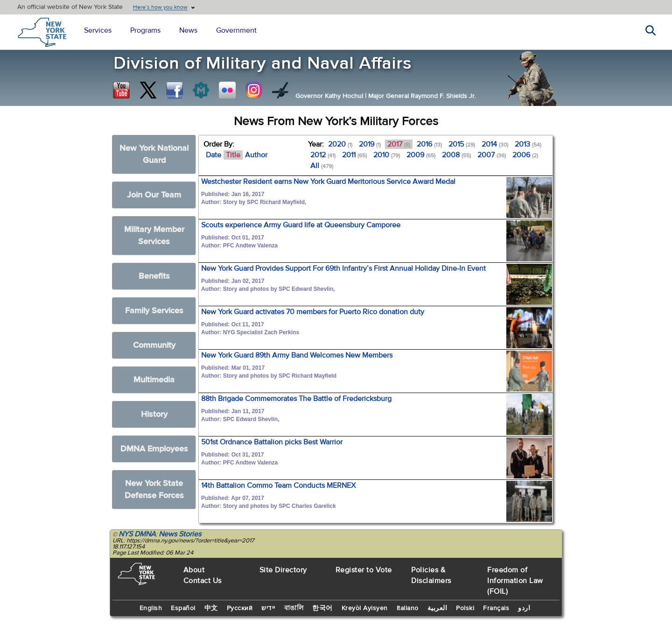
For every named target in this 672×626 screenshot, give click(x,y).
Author (256, 155)
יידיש (268, 608)
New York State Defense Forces (154, 489)
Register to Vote (364, 570)
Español (183, 608)
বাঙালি (294, 608)
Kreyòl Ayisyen (365, 608)
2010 (387, 155)
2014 (495, 144)
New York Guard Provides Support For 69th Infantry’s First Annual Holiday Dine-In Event (343, 268)
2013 (528, 144)
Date (213, 155)
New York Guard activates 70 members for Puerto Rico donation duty (313, 312)
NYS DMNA (137, 534)
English (151, 608)
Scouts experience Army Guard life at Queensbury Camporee (301, 225)
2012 (323, 155)
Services (98, 30)
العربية (437, 608)
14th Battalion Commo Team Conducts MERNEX (278, 485)
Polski (465, 608)
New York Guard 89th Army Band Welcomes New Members (297, 355)
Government (236, 30)
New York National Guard (154, 154)
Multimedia (154, 380)
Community (154, 345)
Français (496, 608)
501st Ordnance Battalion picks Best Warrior (272, 442)
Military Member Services (154, 236)
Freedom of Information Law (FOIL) (515, 581)
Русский (240, 608)
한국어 (322, 608)
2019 (370, 144)
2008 (456, 155)
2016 (429, 144)
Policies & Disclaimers (431, 575)
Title (233, 155)
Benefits (154, 276)
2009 (421, 155)
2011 (354, 155)
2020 (340, 144)
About (194, 570)
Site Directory (283, 570)
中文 (211, 608)
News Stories (180, 534)
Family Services (154, 311)
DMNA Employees (154, 449)
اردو (524, 608)
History (154, 414)
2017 (399, 144)
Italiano (408, 608)
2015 (462, 144)
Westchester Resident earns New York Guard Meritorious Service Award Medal (328, 182)
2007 (492, 155)
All (322, 166)
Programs (145, 30)
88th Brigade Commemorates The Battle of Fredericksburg (296, 399)
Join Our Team (154, 195)
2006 (525, 155)
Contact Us (203, 581)
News (188, 30)
